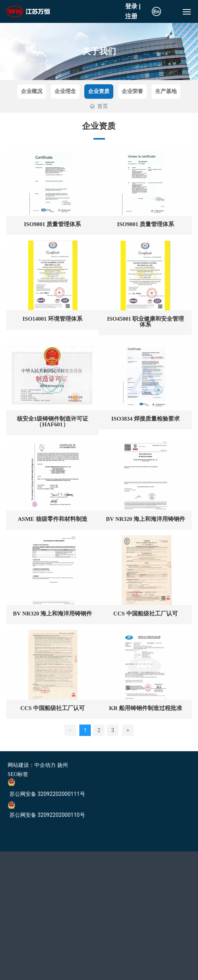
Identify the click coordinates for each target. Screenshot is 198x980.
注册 (131, 16)
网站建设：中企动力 (32, 765)
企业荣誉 (132, 91)
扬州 (63, 765)
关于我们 (99, 51)
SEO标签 (18, 774)
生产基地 (166, 91)
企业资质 (99, 91)
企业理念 (65, 91)
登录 (132, 6)
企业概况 (32, 91)
